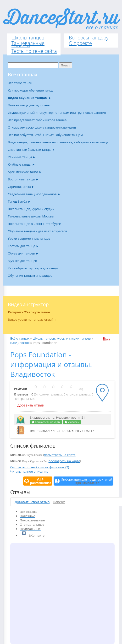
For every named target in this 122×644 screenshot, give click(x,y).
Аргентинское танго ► (25, 172)
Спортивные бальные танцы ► (32, 150)
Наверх (59, 502)
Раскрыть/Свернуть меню (29, 312)
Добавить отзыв (31, 405)
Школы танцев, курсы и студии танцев (62, 338)
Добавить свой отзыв (32, 502)
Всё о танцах (20, 338)
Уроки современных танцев (29, 238)
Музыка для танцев (22, 261)
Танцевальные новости (28, 44)
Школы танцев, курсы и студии (31, 209)
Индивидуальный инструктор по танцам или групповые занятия (57, 113)
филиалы (72, 422)
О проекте (80, 43)
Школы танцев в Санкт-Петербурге (34, 224)
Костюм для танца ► (23, 246)
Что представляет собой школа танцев (37, 120)
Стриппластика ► (21, 187)
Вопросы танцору (89, 38)
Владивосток (20, 343)
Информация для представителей (86, 481)
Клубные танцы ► (22, 164)
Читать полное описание (29, 471)
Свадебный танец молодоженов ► (34, 194)
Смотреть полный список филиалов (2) (40, 467)
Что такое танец (20, 83)
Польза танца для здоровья (29, 105)
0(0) (58, 389)
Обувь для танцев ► (23, 253)
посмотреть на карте (46, 422)
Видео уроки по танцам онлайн (32, 319)
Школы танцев (28, 38)
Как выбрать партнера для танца (33, 268)
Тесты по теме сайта (34, 51)
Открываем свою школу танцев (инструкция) (42, 127)
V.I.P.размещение (41, 481)
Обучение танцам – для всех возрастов (37, 231)
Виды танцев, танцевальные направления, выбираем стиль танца (58, 142)
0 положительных (48, 394)
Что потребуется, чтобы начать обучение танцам (45, 135)
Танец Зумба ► (19, 201)
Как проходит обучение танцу (31, 90)
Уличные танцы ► (22, 157)
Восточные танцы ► (23, 179)
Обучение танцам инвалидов (30, 276)
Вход (107, 338)
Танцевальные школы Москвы (31, 216)
